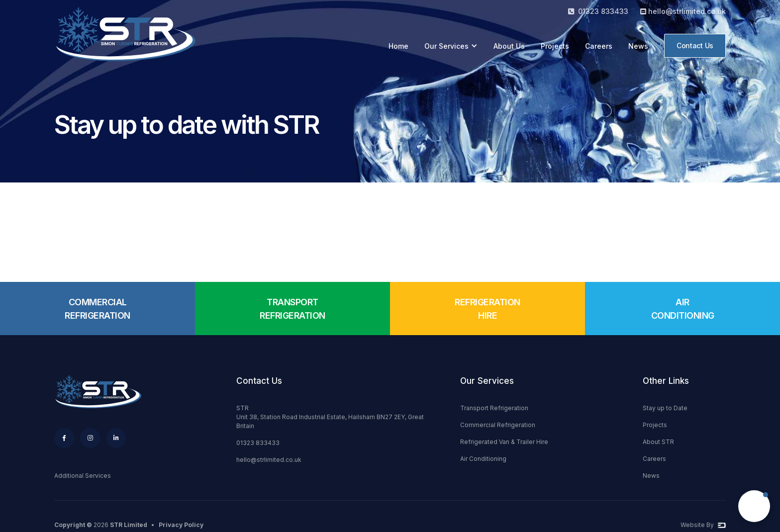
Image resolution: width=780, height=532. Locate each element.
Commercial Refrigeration (498, 425)
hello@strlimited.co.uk (269, 460)
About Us (509, 46)
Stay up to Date (665, 408)
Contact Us (695, 45)
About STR (658, 442)
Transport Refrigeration (494, 408)
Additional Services (83, 476)
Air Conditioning (483, 459)
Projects (555, 46)
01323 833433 (258, 443)
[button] (451, 46)
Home (398, 46)
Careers (599, 46)
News (638, 46)
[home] (129, 38)
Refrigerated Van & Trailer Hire (504, 442)
